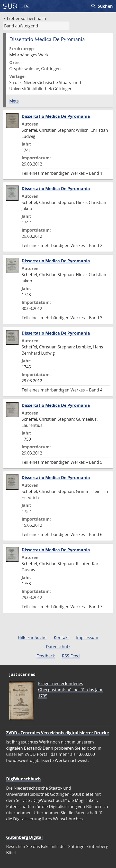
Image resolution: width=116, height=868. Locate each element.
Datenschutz (58, 647)
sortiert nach (33, 18)
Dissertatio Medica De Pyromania (56, 116)
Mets (14, 101)
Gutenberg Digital (24, 837)
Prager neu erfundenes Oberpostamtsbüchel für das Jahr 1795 (70, 690)
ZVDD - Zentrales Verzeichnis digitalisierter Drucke (57, 733)
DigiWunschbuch (24, 779)
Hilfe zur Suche (32, 637)
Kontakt (61, 637)
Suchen (102, 6)
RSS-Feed (71, 656)
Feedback (46, 656)
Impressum (87, 637)
